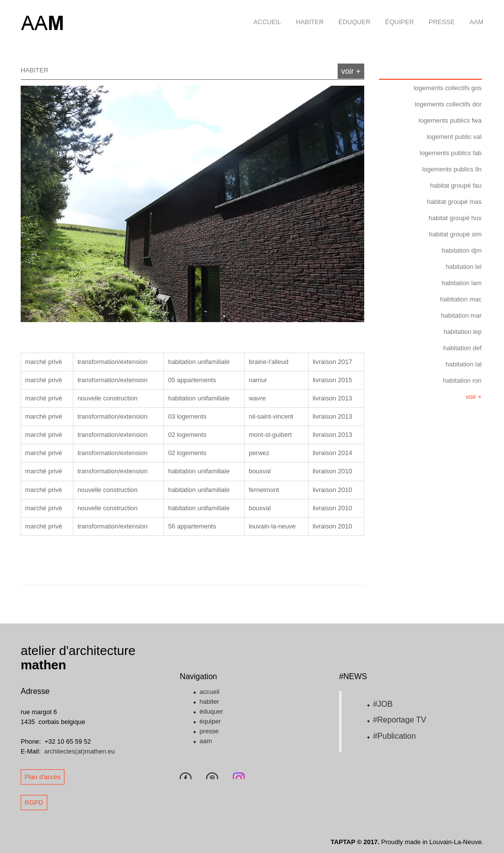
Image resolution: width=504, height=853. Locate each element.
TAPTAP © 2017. (355, 842)
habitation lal (464, 364)
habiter (306, 13)
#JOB (383, 704)
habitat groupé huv (455, 218)
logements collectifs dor (448, 104)
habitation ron (462, 380)
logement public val (454, 137)
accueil (264, 13)
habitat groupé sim (456, 234)
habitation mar (461, 315)
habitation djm (462, 250)
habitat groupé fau (456, 185)
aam (473, 13)
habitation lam (462, 283)
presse (438, 13)
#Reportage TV (400, 720)
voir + (351, 71)
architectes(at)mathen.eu (80, 751)
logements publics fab (451, 153)
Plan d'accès (43, 777)
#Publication (394, 736)
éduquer (351, 13)
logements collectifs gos (447, 88)
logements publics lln (452, 169)
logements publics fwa (450, 120)
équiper (396, 13)
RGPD (34, 803)
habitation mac (461, 299)
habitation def (462, 348)
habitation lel (464, 267)
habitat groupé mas (454, 202)
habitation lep (462, 332)
